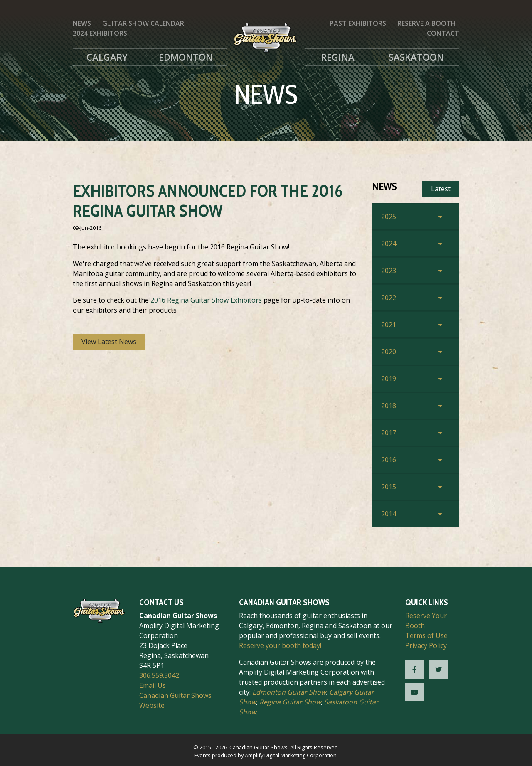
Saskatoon (416, 57)
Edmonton (186, 57)
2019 (389, 379)
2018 (389, 406)
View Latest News (109, 342)
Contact (443, 33)
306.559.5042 (159, 675)
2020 (389, 352)
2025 (389, 217)
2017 (389, 433)
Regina (338, 57)
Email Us (153, 685)
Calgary (107, 57)
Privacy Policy (426, 645)
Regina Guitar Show (290, 702)
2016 (389, 460)
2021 (389, 325)
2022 (389, 298)
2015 (389, 487)
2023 (389, 271)
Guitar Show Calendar (143, 23)
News (82, 23)
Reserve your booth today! (280, 645)
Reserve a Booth (427, 23)
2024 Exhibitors (100, 33)
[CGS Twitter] (438, 670)
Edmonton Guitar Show (289, 692)
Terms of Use (426, 635)
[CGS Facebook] (414, 670)
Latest (441, 189)
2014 (389, 514)
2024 (389, 244)
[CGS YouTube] (414, 692)
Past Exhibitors (358, 23)
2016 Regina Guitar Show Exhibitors (206, 300)
